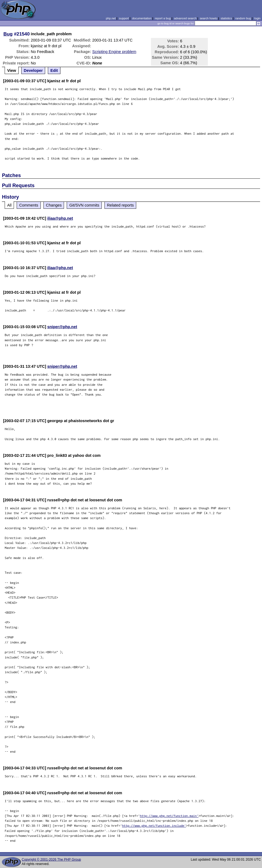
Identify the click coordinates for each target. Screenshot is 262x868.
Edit (54, 70)
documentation (142, 18)
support (124, 18)
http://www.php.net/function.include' (154, 826)
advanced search (185, 18)
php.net (111, 18)
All (9, 205)
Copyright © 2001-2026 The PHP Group (51, 860)
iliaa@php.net (60, 218)
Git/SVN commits (84, 205)
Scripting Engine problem (114, 52)
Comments (29, 205)
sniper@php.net (62, 327)
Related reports (120, 205)
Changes (54, 205)
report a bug (163, 18)
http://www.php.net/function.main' (169, 816)
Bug (8, 34)
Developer (33, 70)
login (257, 18)
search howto (208, 18)
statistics (226, 18)
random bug (243, 18)
